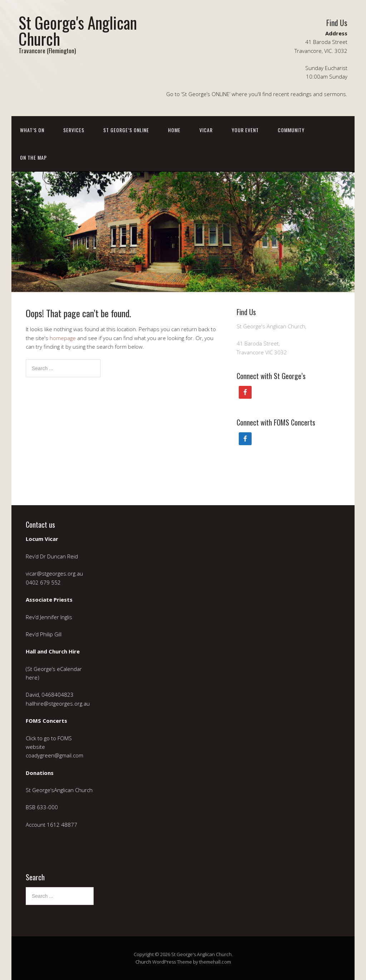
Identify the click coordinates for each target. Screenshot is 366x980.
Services (74, 130)
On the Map (33, 157)
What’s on (32, 130)
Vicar (206, 130)
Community (291, 130)
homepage (63, 338)
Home (174, 130)
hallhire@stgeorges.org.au (58, 703)
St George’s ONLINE (126, 130)
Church (143, 962)
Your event (245, 130)
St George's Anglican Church (78, 30)
